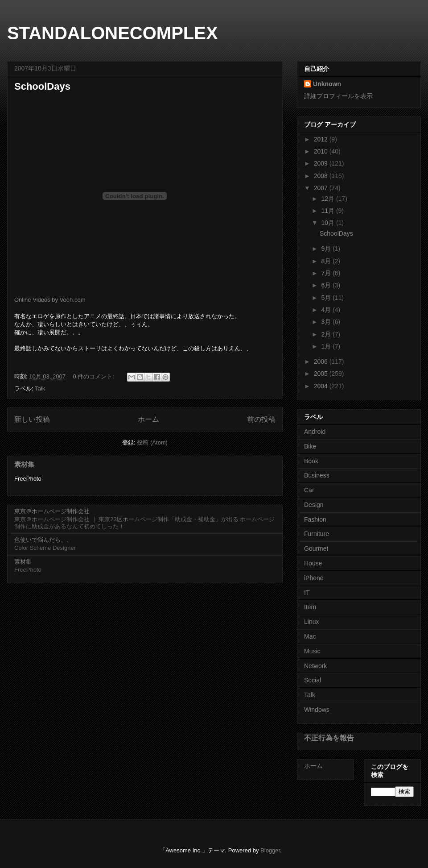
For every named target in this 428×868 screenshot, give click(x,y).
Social (313, 680)
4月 (327, 310)
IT (307, 593)
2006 (322, 361)
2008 (322, 176)
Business (317, 475)
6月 (327, 285)
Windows (317, 710)
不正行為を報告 (329, 738)
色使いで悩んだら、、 (43, 540)
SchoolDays (42, 86)
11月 (328, 211)
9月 (327, 249)
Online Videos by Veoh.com (50, 300)
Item (310, 607)
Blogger (270, 850)
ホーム (148, 419)
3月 (327, 322)
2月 (327, 334)
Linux (311, 622)
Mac (310, 636)
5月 (327, 298)
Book (311, 461)
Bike (310, 446)
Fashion (315, 519)
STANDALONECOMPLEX (113, 33)
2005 (322, 374)
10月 (328, 223)
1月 (327, 346)
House (313, 563)
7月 (327, 273)
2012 (322, 139)
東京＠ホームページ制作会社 (52, 511)
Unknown (327, 84)
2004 (322, 386)
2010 (322, 151)
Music (312, 651)
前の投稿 (261, 419)
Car (309, 490)
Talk (40, 388)
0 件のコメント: (95, 376)
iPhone (314, 578)
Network (315, 666)
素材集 (24, 464)
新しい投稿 (32, 419)
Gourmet (316, 548)
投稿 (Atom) (152, 442)
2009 (322, 163)
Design (314, 505)
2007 (322, 188)
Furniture (317, 534)
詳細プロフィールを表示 (338, 96)
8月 (327, 261)
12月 (328, 199)
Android (315, 432)
